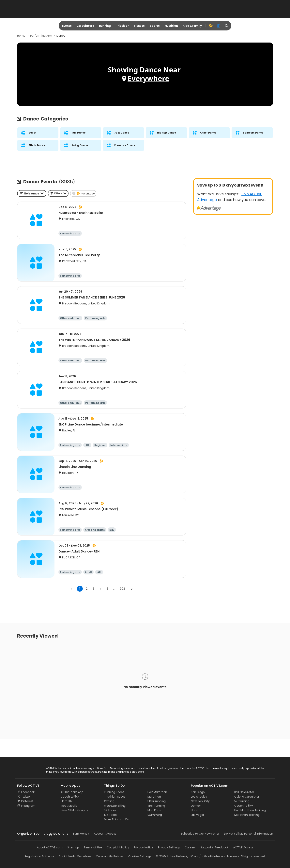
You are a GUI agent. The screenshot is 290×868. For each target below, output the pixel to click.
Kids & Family (192, 26)
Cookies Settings (140, 856)
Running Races (114, 792)
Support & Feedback (214, 847)
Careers (190, 847)
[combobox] (32, 193)
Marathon (154, 797)
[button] (58, 193)
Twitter (26, 797)
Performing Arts (41, 36)
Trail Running (156, 806)
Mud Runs (154, 810)
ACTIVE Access (243, 847)
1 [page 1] (80, 589)
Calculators (85, 26)
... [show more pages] (114, 589)
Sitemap (73, 847)
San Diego (198, 792)
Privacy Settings (169, 847)
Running (105, 26)
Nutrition (171, 26)
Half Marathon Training (250, 810)
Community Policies (110, 856)
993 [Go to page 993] (122, 589)
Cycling (109, 801)
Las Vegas (198, 815)
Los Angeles (199, 797)
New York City (200, 801)
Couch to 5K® (70, 797)
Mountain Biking (115, 806)
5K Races (110, 810)
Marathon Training (247, 815)
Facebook (28, 792)
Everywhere (148, 78)
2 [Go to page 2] (87, 589)
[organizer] (219, 26)
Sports (155, 26)
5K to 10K (67, 801)
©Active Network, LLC (175, 856)
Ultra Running (157, 801)
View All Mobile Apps (74, 810)
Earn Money (81, 834)
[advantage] (211, 26)
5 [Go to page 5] (107, 589)
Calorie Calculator (247, 797)
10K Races (111, 815)
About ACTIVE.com (50, 847)
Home (21, 36)
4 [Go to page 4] (100, 589)
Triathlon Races (115, 797)
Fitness (139, 26)
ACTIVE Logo (26, 769)
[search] (227, 26)
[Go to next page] (132, 589)
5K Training (242, 801)
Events (67, 26)
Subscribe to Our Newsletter (200, 834)
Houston (197, 810)
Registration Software (39, 856)
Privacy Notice (144, 847)
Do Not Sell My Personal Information (249, 834)
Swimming (155, 815)
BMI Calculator (244, 792)
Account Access (105, 834)
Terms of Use (93, 847)
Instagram (28, 806)
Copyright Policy (118, 847)
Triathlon (123, 26)
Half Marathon (157, 792)
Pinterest (27, 801)
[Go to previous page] (72, 589)
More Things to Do (117, 819)
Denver (196, 806)
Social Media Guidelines (75, 856)
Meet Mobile (69, 806)
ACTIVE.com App (72, 792)
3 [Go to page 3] (94, 589)
